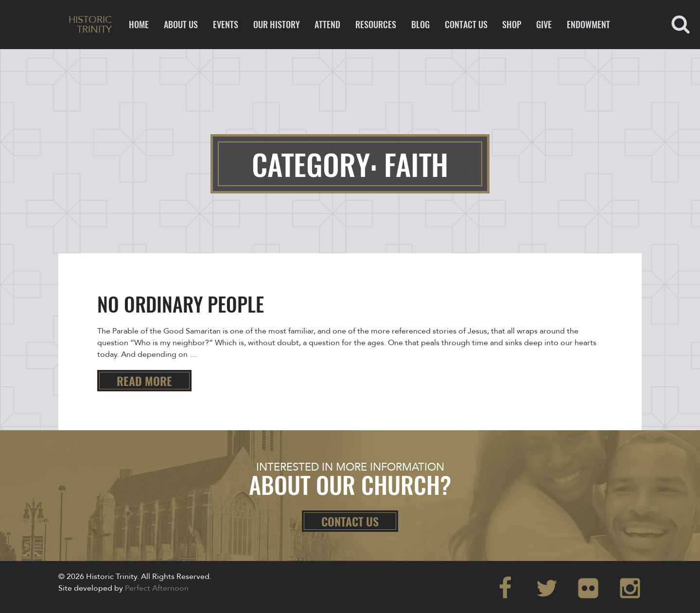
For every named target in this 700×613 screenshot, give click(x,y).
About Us (181, 24)
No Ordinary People (181, 304)
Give (544, 24)
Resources (376, 24)
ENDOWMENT (588, 24)
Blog (420, 24)
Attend (327, 24)
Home (139, 24)
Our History (277, 24)
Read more (144, 381)
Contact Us (466, 24)
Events (226, 24)
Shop (512, 24)
